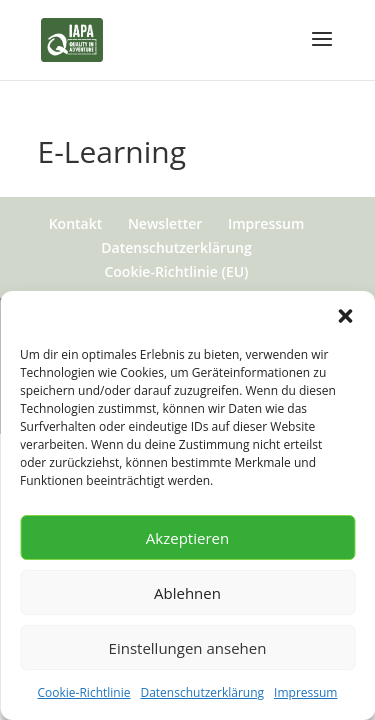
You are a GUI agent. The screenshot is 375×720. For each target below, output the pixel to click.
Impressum (305, 692)
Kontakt (76, 223)
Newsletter (165, 223)
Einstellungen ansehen (188, 648)
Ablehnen (187, 593)
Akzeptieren (187, 538)
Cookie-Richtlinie (84, 692)
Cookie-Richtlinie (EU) (176, 271)
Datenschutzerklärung (202, 692)
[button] (345, 316)
